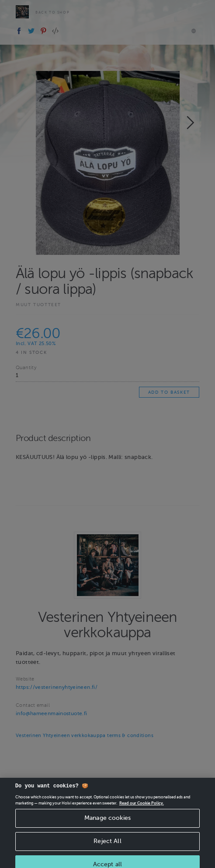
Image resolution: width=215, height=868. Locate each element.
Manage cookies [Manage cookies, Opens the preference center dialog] (107, 822)
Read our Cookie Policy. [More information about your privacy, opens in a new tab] (142, 807)
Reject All (107, 845)
